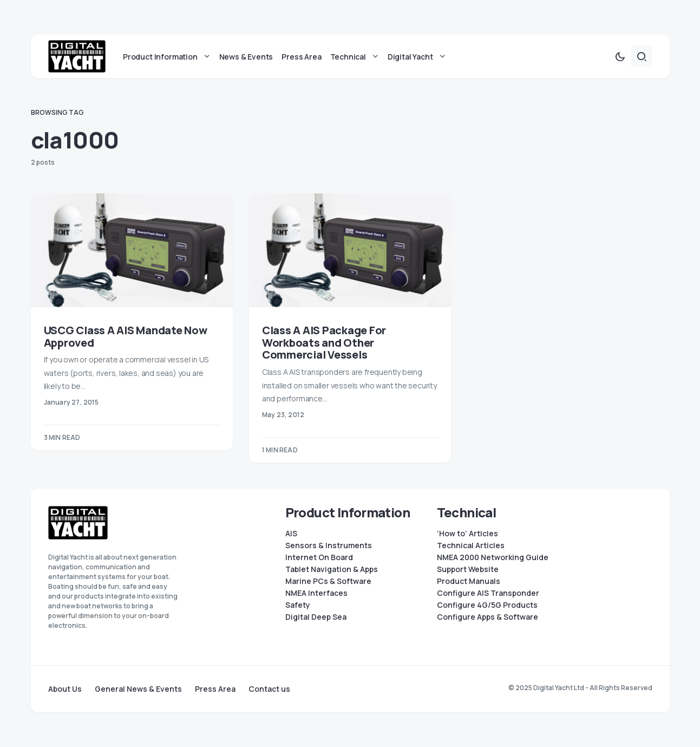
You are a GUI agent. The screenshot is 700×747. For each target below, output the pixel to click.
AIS (291, 534)
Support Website (468, 569)
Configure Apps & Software (488, 617)
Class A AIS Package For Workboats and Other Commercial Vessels (324, 343)
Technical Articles (471, 545)
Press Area (215, 689)
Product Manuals (469, 581)
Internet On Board (319, 557)
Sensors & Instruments (329, 545)
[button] (620, 56)
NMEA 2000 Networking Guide (493, 557)
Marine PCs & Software (328, 581)
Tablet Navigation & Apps (332, 569)
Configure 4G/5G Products (487, 605)
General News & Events (138, 689)
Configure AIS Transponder (488, 593)
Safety (298, 605)
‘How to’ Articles (467, 534)
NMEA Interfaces (316, 593)
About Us (65, 689)
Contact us (269, 689)
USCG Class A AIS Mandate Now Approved (126, 336)
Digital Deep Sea (316, 617)
